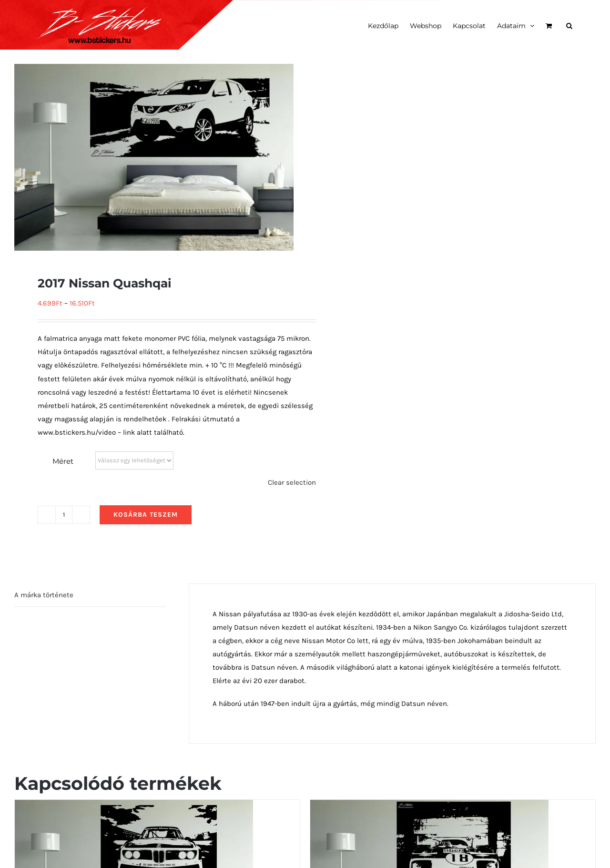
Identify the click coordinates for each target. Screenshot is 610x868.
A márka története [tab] (44, 595)
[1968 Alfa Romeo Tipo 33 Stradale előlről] (429, 807)
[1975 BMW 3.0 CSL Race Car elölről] (134, 807)
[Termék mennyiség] (64, 515)
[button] (569, 25)
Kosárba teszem (146, 515)
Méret (63, 461)
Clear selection (292, 482)
